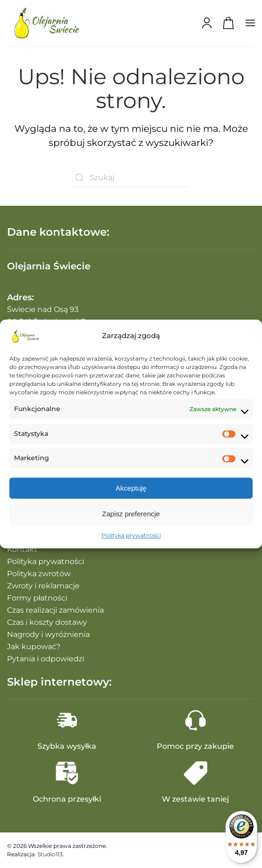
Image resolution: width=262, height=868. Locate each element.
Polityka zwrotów (39, 574)
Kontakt (22, 549)
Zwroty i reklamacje (43, 586)
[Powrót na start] (47, 23)
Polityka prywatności (131, 536)
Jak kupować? (34, 647)
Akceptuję (131, 488)
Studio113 (50, 854)
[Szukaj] (131, 178)
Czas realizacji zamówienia (55, 610)
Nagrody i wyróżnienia (48, 634)
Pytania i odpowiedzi (46, 659)
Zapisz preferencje (131, 514)
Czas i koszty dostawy (47, 622)
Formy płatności (37, 598)
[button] (250, 23)
